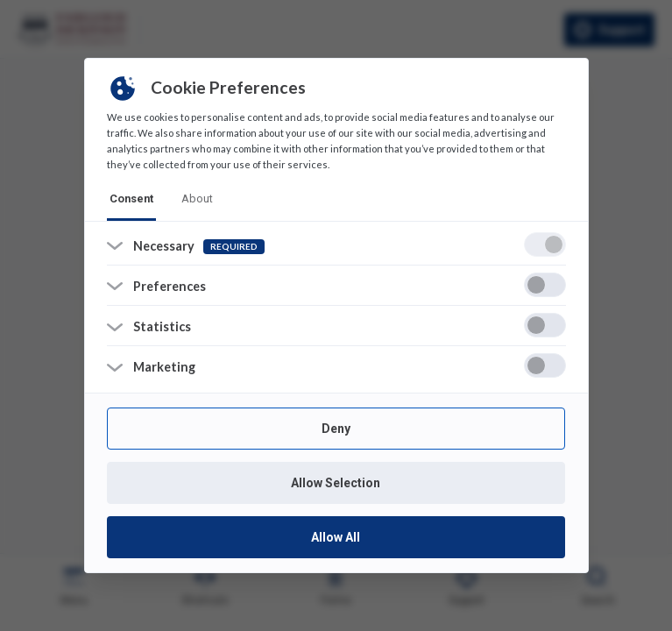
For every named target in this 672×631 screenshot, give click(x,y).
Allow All (336, 537)
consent (131, 199)
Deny (336, 429)
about (197, 199)
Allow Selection (336, 483)
